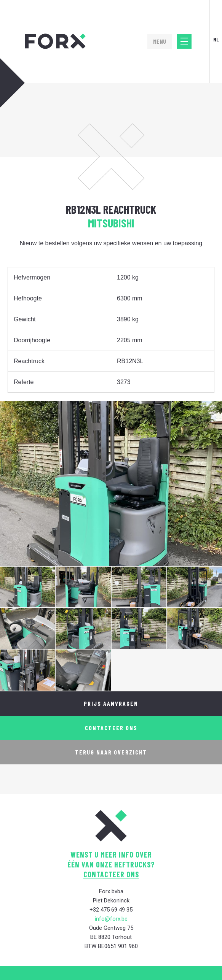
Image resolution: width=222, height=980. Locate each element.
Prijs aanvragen (111, 703)
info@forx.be (111, 919)
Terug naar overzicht (111, 752)
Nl (216, 39)
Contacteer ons (111, 728)
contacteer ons (111, 874)
